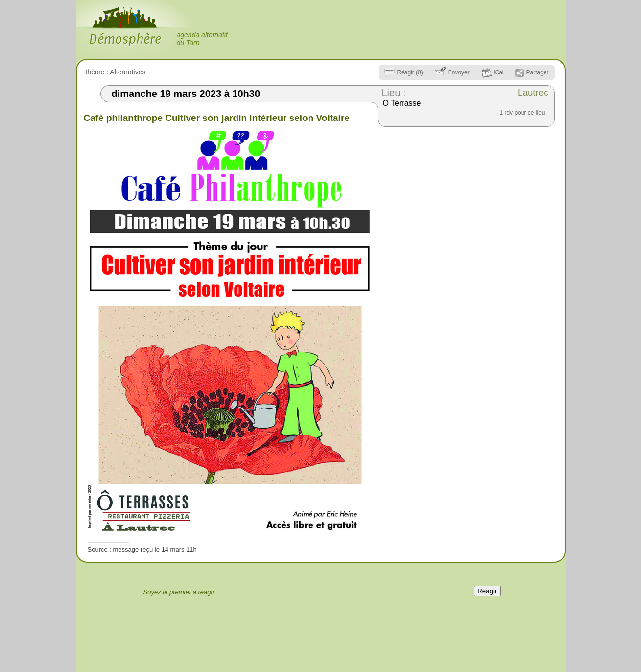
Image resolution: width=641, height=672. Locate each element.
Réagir (487, 591)
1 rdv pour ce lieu (522, 113)
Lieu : (394, 93)
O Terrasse (402, 103)
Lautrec (533, 92)
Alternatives (128, 72)
